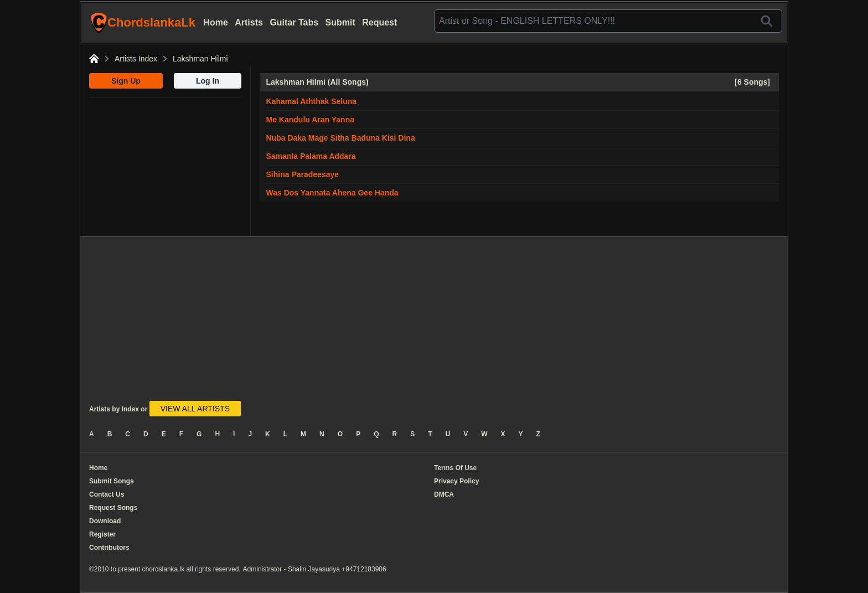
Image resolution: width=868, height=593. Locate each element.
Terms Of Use (455, 468)
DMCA (444, 494)
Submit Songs (112, 481)
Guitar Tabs (294, 22)
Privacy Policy (456, 481)
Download (105, 521)
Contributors (109, 548)
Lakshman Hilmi (200, 59)
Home (215, 22)
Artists (249, 22)
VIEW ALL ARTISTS (195, 409)
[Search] (767, 21)
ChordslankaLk (143, 23)
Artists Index (136, 59)
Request (379, 22)
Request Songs (113, 508)
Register (102, 534)
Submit (340, 22)
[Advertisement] (165, 167)
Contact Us (107, 494)
